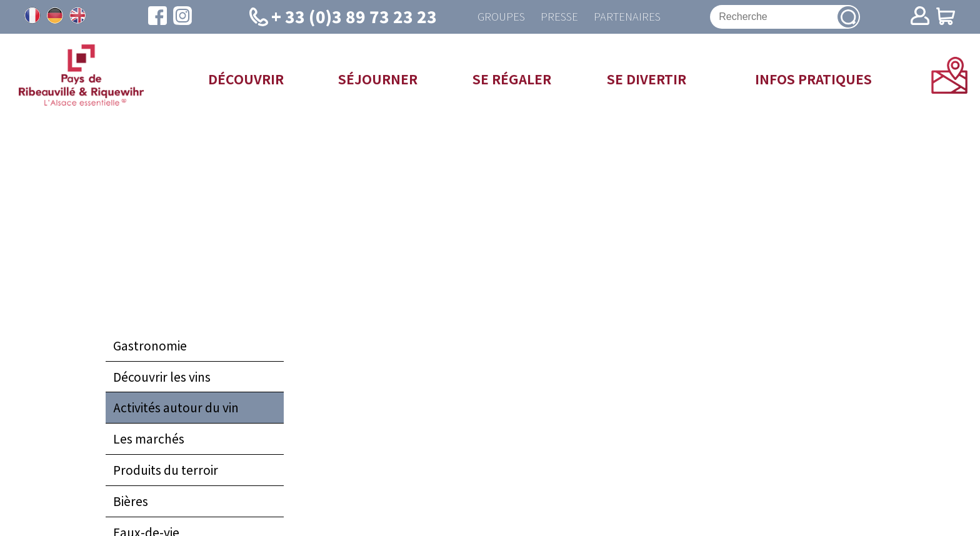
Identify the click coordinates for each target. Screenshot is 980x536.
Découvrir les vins (162, 379)
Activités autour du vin (176, 410)
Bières (131, 504)
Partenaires (630, 18)
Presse (557, 18)
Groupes (494, 18)
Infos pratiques (813, 81)
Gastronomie (150, 348)
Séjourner (378, 81)
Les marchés (149, 441)
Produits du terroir (166, 472)
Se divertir (647, 81)
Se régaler (512, 81)
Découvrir (246, 81)
